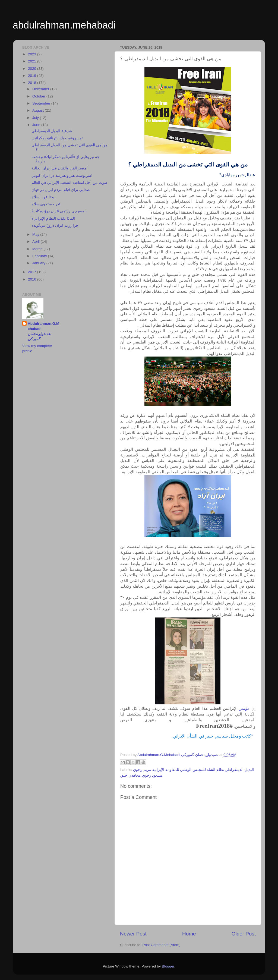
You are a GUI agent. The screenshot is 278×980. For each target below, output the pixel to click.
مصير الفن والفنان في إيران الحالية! (60, 168)
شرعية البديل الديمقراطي (52, 131)
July (36, 118)
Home (189, 934)
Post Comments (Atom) (162, 945)
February (40, 256)
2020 (33, 69)
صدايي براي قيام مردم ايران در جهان (61, 190)
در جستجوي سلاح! (46, 204)
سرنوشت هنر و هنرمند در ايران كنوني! (62, 176)
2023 (33, 54)
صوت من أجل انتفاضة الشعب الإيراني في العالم (69, 183)
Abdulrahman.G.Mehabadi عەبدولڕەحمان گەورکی (43, 331)
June (37, 125)
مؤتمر (244, 708)
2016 (33, 279)
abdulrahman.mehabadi (64, 25)
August (39, 110)
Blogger (168, 966)
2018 (33, 83)
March (38, 249)
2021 (33, 61)
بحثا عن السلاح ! (44, 197)
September (42, 103)
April (37, 242)
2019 (33, 76)
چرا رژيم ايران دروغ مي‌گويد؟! (56, 226)
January (39, 263)
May (36, 234)
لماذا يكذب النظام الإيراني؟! (53, 218)
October (39, 96)
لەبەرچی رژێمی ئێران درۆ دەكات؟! (59, 211)
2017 (33, 272)
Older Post (244, 934)
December (41, 89)
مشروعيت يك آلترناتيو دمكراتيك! (57, 138)
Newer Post (133, 934)
